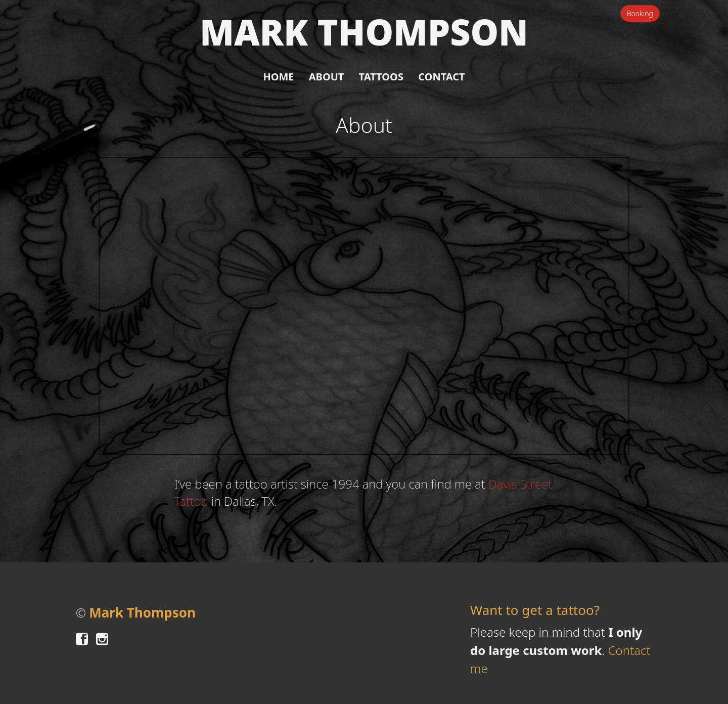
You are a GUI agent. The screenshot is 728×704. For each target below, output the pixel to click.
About (327, 77)
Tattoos (381, 77)
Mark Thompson (364, 32)
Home (278, 77)
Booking (640, 13)
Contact (441, 77)
